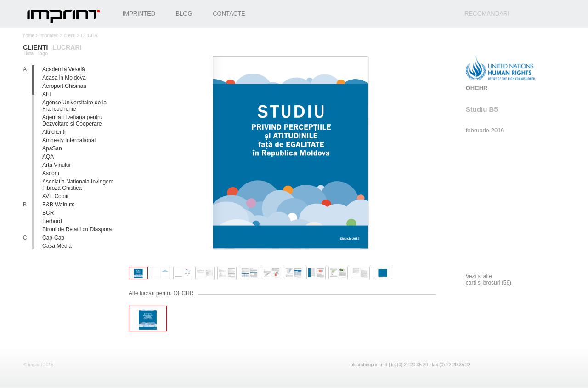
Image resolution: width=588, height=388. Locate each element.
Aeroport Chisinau (64, 86)
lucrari (67, 47)
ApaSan (52, 148)
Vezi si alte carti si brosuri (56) (489, 280)
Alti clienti (54, 132)
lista (29, 54)
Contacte (229, 14)
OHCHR (477, 88)
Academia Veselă (64, 69)
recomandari (487, 14)
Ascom (51, 173)
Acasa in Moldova (64, 78)
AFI (47, 94)
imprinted (49, 36)
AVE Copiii (55, 196)
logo (43, 54)
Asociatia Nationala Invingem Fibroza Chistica (78, 185)
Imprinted (139, 14)
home (29, 36)
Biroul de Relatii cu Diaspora (77, 229)
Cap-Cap (53, 238)
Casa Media (57, 246)
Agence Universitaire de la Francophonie (74, 106)
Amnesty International (69, 140)
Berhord (52, 221)
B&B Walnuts (58, 205)
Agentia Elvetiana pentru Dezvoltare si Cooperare (72, 120)
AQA (48, 157)
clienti (70, 36)
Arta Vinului (56, 165)
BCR (48, 213)
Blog (184, 14)
